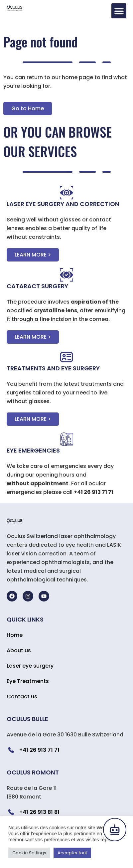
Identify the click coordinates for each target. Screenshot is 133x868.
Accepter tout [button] (72, 853)
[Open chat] (115, 830)
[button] (119, 11)
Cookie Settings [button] (29, 853)
